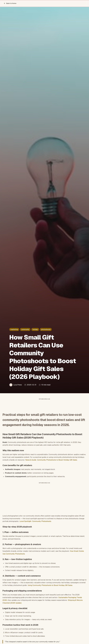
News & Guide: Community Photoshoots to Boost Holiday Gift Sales (51, 461)
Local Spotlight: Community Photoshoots (35, 522)
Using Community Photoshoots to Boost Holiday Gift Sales (50, 586)
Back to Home (10, 3)
